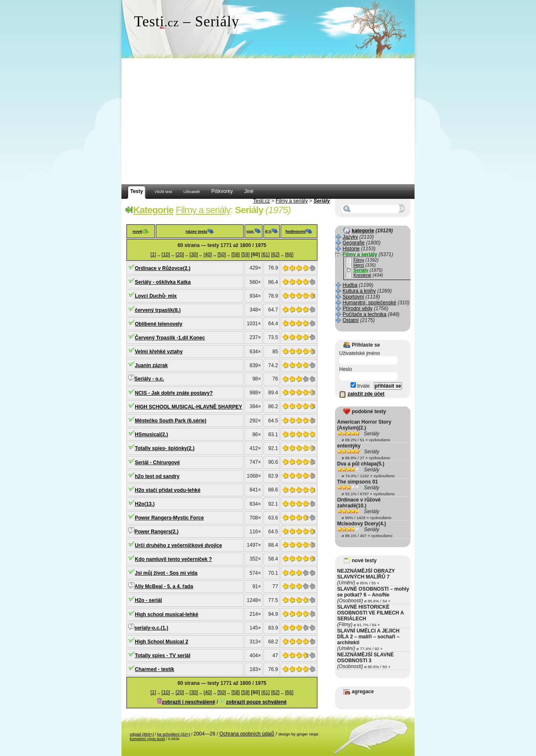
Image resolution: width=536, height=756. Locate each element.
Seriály (322, 201)
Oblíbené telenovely (158, 324)
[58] (236, 255)
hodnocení (296, 231)
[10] (166, 255)
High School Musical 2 (161, 642)
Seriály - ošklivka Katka (163, 282)
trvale (360, 386)
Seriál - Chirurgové (157, 463)
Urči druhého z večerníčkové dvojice (178, 545)
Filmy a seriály (292, 201)
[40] (208, 255)
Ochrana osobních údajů (247, 734)
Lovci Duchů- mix (156, 296)
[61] (265, 255)
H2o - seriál (148, 600)
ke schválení (174, 734)
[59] (245, 255)
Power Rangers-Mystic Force (169, 518)
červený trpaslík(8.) (158, 310)
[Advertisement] (268, 121)
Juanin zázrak (151, 365)
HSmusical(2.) (151, 435)
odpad (142, 734)
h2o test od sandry (157, 476)
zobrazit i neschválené (188, 702)
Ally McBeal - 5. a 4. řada (164, 586)
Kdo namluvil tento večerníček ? (173, 559)
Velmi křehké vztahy (159, 352)
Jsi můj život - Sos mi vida (166, 573)
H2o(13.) (145, 504)
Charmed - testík (155, 669)
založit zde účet (366, 394)
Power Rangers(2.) (156, 532)
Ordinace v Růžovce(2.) (163, 268)
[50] (222, 255)
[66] (289, 255)
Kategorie (153, 210)
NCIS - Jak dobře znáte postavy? (174, 393)
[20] (180, 255)
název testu (196, 231)
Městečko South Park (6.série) (171, 421)
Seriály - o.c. (149, 379)
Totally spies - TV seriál (163, 656)
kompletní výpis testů (147, 739)
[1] (153, 255)
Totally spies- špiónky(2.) (165, 448)
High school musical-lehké (166, 615)
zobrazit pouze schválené (256, 702)
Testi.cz (262, 201)
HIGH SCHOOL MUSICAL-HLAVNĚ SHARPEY (188, 407)
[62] (275, 255)
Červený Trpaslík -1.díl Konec (170, 338)
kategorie (363, 231)
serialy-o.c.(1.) (151, 628)
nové (137, 231)
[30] (194, 255)
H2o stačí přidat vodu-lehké (168, 490)
